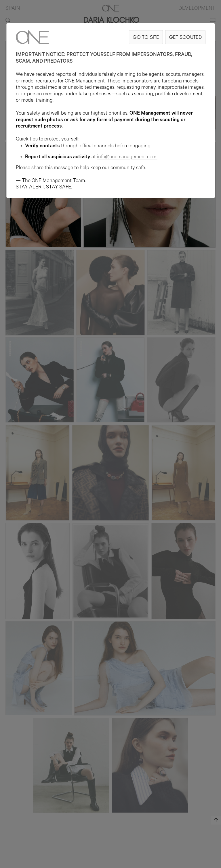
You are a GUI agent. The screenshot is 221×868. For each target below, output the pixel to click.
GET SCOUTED (185, 37)
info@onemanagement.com (127, 157)
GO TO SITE (146, 37)
